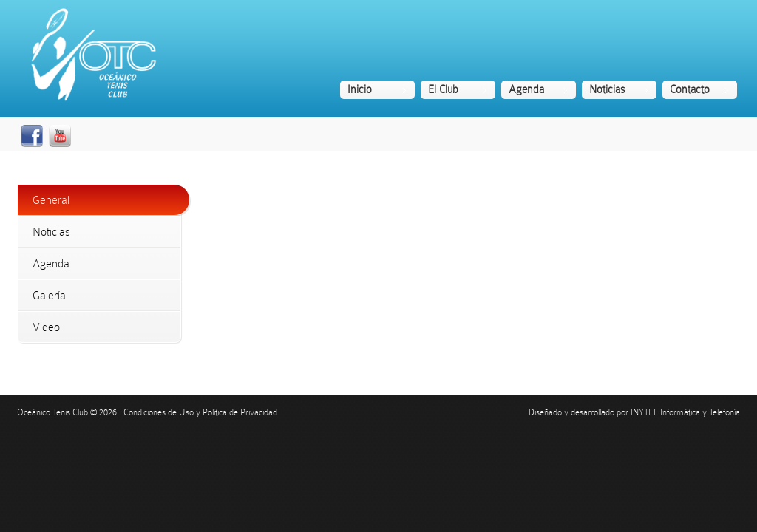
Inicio (360, 89)
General (51, 200)
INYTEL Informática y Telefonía (685, 412)
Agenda (526, 89)
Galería (49, 295)
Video (46, 327)
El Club (443, 89)
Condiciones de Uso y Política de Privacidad (200, 412)
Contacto (690, 89)
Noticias (607, 89)
